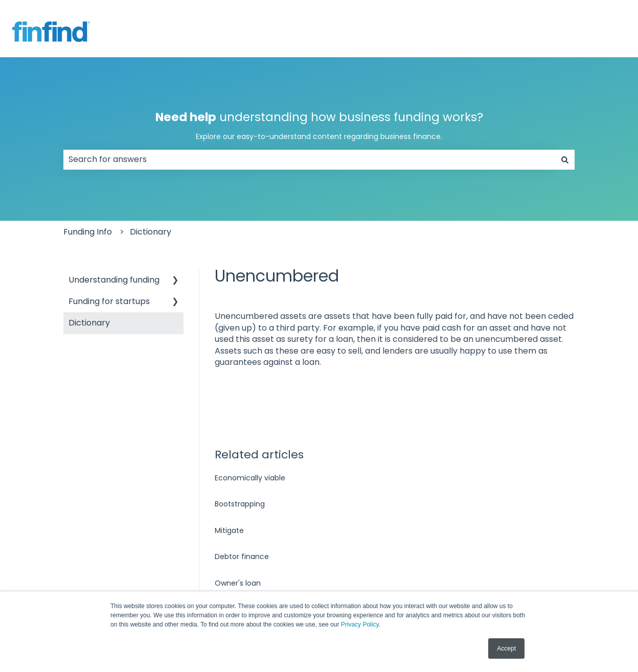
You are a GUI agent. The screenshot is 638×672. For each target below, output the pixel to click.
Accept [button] (506, 648)
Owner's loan (238, 583)
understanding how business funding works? (319, 125)
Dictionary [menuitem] (89, 323)
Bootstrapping (240, 504)
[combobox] (309, 159)
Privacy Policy (360, 624)
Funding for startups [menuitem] (109, 301)
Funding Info (88, 232)
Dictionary (151, 232)
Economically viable (250, 478)
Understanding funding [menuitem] (114, 280)
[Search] (565, 159)
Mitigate (229, 530)
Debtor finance (242, 557)
